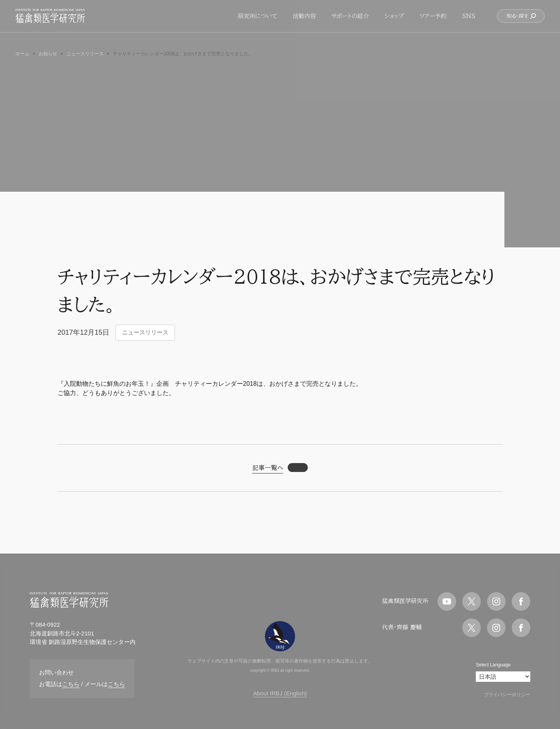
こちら (71, 684)
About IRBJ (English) (280, 693)
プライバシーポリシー (507, 695)
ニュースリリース (145, 332)
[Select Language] (503, 677)
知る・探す (522, 21)
